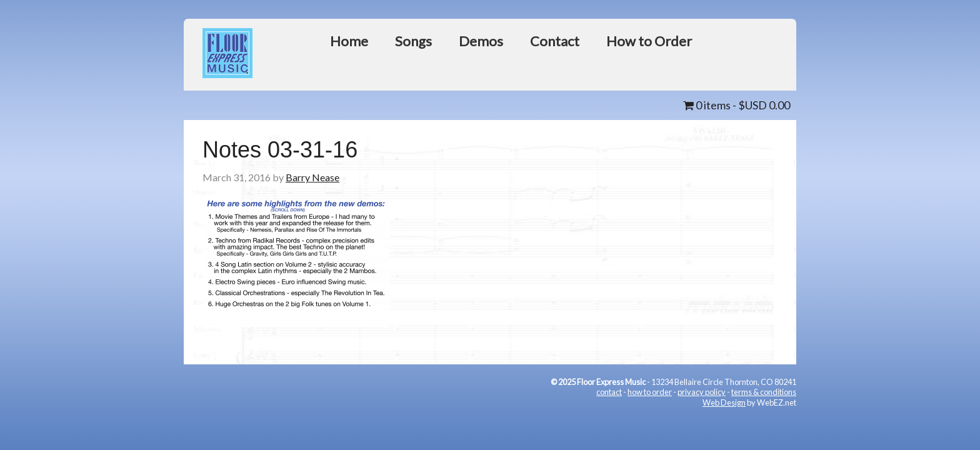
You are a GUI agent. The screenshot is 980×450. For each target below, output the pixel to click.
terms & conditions (764, 392)
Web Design (724, 402)
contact (609, 392)
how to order (650, 392)
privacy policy (702, 392)
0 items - (737, 105)
